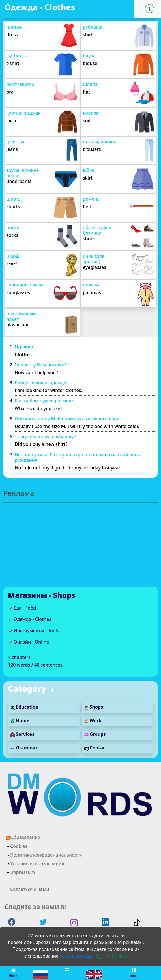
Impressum (20, 872)
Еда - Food (22, 608)
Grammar (24, 748)
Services (22, 734)
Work (93, 720)
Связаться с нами (27, 889)
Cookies (16, 846)
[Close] (112, 956)
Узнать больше (77, 956)
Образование (23, 837)
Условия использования (35, 863)
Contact (96, 748)
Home (20, 720)
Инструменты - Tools (34, 631)
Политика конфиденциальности (44, 855)
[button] (149, 9)
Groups (95, 734)
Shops (94, 707)
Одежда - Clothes (30, 619)
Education (24, 707)
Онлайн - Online (28, 642)
